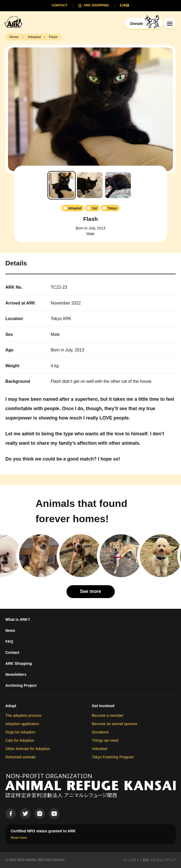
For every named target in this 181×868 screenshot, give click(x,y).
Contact (12, 652)
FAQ (9, 641)
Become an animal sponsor (115, 724)
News (10, 630)
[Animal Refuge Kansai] (15, 22)
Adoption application (22, 724)
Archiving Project (21, 685)
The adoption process (23, 715)
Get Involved (103, 706)
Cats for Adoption (20, 740)
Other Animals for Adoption (28, 749)
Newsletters (16, 674)
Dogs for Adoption (20, 732)
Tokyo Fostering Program (113, 757)
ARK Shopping (19, 663)
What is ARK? (18, 620)
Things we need (105, 740)
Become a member (108, 715)
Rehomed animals (21, 757)
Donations (100, 732)
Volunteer (100, 749)
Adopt (11, 706)
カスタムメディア (163, 860)
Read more (19, 838)
